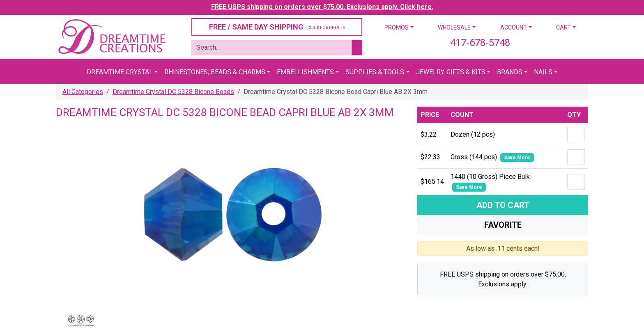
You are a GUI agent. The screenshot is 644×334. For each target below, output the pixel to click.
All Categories (83, 92)
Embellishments (305, 72)
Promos (397, 27)
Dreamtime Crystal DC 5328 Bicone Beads (173, 92)
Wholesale (454, 27)
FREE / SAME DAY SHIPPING (277, 27)
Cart (563, 27)
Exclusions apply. (503, 284)
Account (514, 27)
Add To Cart (503, 205)
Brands (510, 72)
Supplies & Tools (375, 72)
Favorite (503, 225)
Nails (543, 72)
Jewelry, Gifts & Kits (451, 72)
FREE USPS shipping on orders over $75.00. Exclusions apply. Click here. (322, 7)
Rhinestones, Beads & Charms (215, 72)
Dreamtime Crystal (120, 72)
